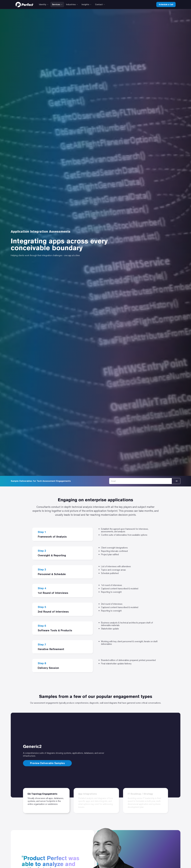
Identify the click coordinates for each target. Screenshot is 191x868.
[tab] (46, 801)
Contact (100, 4)
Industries (72, 4)
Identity (44, 4)
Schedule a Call (166, 4)
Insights (87, 4)
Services (57, 4)
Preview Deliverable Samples (47, 763)
